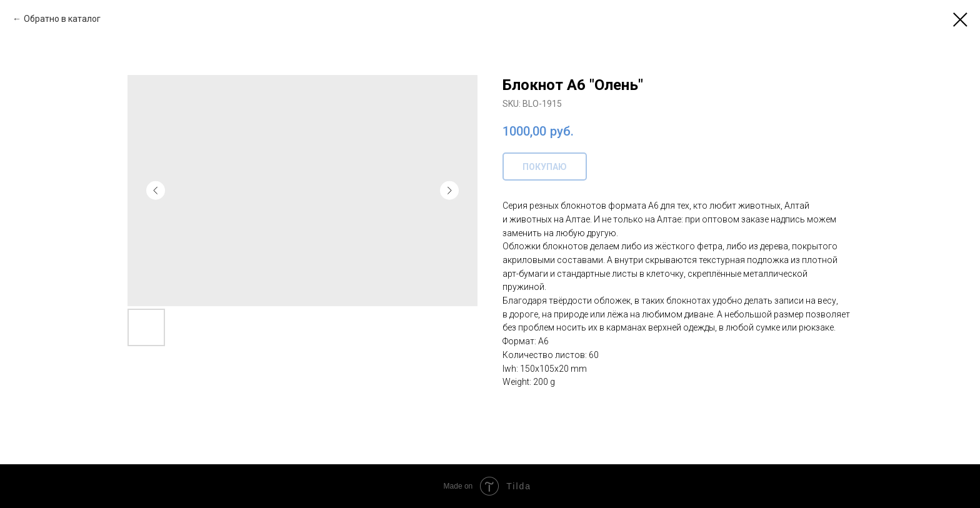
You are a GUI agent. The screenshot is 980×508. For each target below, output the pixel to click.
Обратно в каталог (62, 19)
